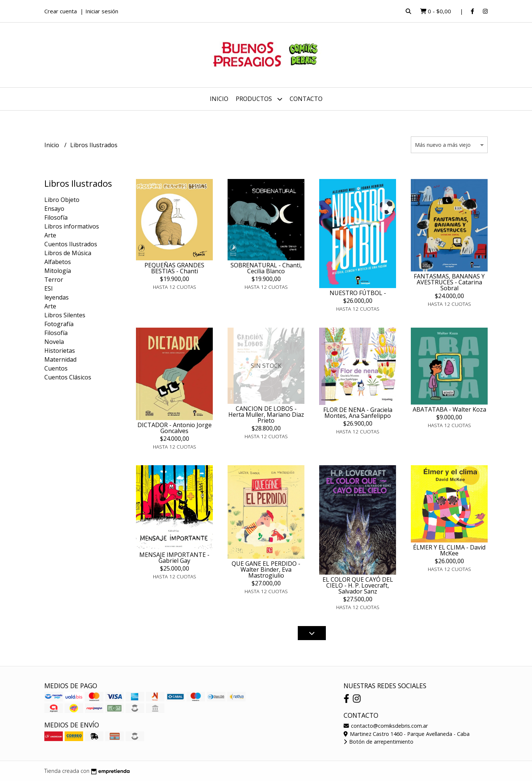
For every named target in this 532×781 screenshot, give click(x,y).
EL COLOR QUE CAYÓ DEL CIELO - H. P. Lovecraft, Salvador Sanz (358, 585)
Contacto (306, 99)
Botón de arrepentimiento (378, 742)
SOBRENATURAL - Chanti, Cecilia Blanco (266, 268)
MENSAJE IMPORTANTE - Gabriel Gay (174, 558)
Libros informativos (72, 226)
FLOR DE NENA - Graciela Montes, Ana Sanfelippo (358, 413)
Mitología (58, 271)
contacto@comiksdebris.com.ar (386, 726)
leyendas (57, 297)
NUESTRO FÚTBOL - (358, 293)
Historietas (60, 351)
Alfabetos (58, 262)
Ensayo (54, 209)
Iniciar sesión (102, 11)
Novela (54, 342)
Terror (54, 280)
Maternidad (60, 359)
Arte (50, 235)
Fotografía (59, 324)
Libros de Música (68, 253)
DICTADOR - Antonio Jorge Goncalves (175, 428)
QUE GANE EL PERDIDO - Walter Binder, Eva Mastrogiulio (266, 569)
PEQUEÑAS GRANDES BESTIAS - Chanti (174, 268)
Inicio (219, 99)
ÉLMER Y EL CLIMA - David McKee (449, 550)
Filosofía (56, 217)
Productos (259, 99)
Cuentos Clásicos (68, 377)
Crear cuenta (61, 11)
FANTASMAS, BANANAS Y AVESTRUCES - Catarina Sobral (449, 282)
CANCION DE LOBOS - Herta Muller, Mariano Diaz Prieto (266, 415)
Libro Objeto (62, 200)
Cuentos (56, 368)
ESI (49, 288)
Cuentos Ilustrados (71, 244)
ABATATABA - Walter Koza (449, 409)
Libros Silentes (65, 315)
